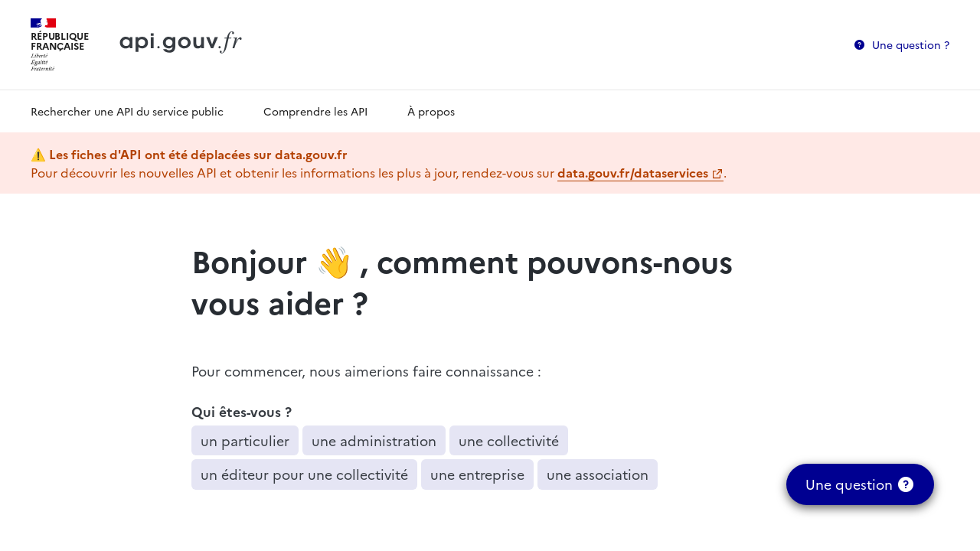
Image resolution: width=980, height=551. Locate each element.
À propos (431, 111)
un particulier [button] (245, 440)
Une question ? (911, 44)
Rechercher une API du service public (127, 111)
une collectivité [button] (509, 440)
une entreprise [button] (477, 474)
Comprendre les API (315, 111)
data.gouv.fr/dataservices (633, 172)
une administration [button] (374, 440)
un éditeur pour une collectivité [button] (304, 474)
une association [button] (598, 474)
